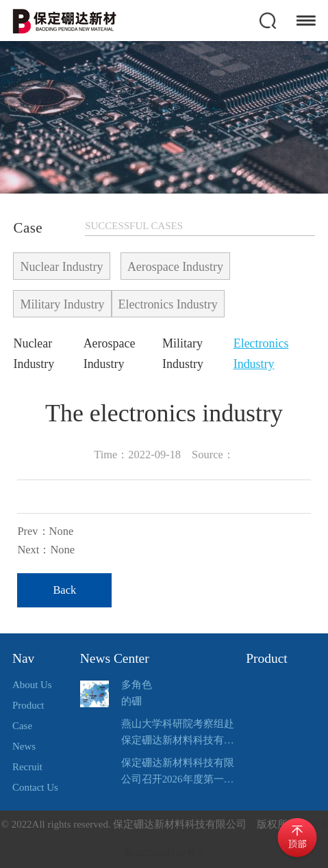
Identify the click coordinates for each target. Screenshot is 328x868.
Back (64, 590)
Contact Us (35, 787)
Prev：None (45, 531)
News (24, 746)
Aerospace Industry (175, 267)
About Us (32, 685)
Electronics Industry (168, 304)
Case (22, 726)
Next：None (46, 550)
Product (28, 705)
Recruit (27, 767)
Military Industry (62, 304)
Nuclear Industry (61, 267)
